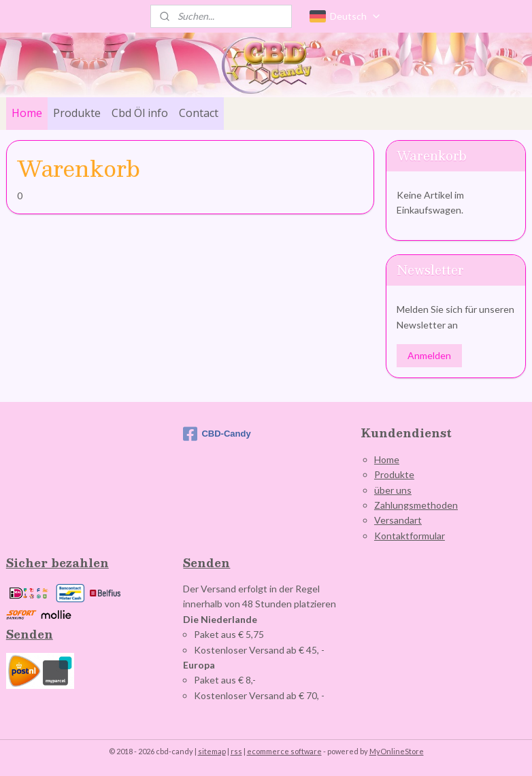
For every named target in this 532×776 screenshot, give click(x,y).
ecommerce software (284, 751)
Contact (199, 113)
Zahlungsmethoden (416, 505)
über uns (393, 490)
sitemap (212, 751)
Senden (30, 634)
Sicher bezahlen (57, 563)
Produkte (77, 113)
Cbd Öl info (140, 113)
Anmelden (429, 355)
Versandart (398, 520)
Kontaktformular (410, 536)
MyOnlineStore (397, 751)
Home (27, 113)
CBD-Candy (217, 434)
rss (236, 751)
